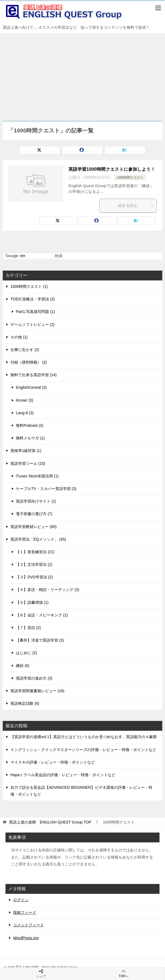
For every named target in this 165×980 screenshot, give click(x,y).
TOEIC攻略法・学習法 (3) (33, 299)
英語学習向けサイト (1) (36, 501)
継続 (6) (23, 666)
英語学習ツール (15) (28, 463)
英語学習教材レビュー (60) (34, 527)
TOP (50, 822)
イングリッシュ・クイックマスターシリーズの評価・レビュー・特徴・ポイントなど (83, 750)
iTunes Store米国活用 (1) (37, 476)
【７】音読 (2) (28, 628)
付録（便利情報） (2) (29, 362)
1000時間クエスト (130, 178)
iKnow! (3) (25, 400)
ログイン (21, 900)
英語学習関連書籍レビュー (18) (37, 691)
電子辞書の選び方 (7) (34, 514)
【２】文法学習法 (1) (34, 564)
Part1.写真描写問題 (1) (35, 312)
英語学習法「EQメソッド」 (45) (38, 539)
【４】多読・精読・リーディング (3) (48, 590)
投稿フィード (25, 912)
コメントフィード (29, 925)
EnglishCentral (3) (31, 387)
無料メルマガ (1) (30, 438)
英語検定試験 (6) (25, 703)
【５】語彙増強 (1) (32, 602)
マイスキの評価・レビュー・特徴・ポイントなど (53, 762)
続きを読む (136, 205)
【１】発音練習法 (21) (35, 552)
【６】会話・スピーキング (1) (42, 615)
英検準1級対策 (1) (26, 451)
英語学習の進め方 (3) (34, 678)
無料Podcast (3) (30, 425)
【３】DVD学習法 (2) (34, 577)
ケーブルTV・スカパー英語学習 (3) (46, 489)
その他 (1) (19, 337)
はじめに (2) (26, 653)
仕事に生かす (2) (25, 350)
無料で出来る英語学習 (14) (34, 375)
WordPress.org (26, 938)
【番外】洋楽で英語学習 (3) (40, 640)
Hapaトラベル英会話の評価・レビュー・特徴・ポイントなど (63, 775)
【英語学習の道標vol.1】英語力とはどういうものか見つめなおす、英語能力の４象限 (84, 737)
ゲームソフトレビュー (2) (32, 324)
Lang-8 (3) (25, 413)
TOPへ (124, 974)
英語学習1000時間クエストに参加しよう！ (112, 169)
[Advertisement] (82, 74)
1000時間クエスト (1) (29, 286)
